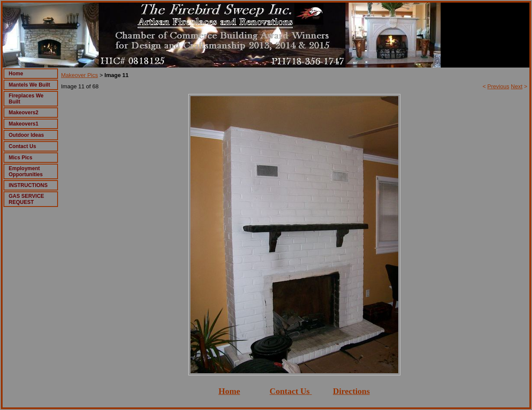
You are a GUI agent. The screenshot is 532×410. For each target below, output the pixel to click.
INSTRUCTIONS (28, 185)
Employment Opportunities (26, 171)
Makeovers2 (24, 113)
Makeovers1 (24, 124)
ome (233, 391)
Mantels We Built (29, 85)
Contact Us (22, 146)
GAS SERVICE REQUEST (26, 199)
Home (16, 74)
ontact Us (293, 391)
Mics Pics (21, 158)
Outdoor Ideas (26, 135)
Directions (351, 391)
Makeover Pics (79, 75)
